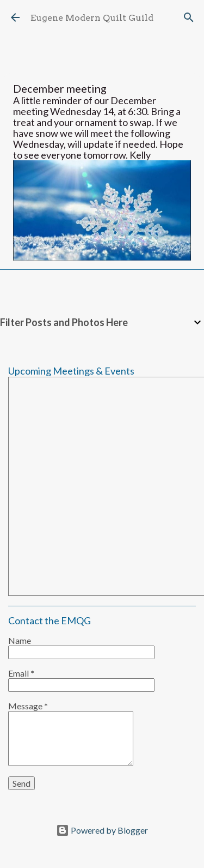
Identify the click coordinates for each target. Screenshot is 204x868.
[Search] (189, 17)
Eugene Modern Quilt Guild (92, 18)
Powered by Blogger (102, 830)
